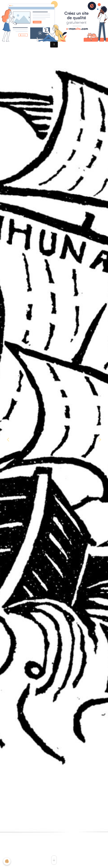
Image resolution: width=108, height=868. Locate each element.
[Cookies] (7, 861)
